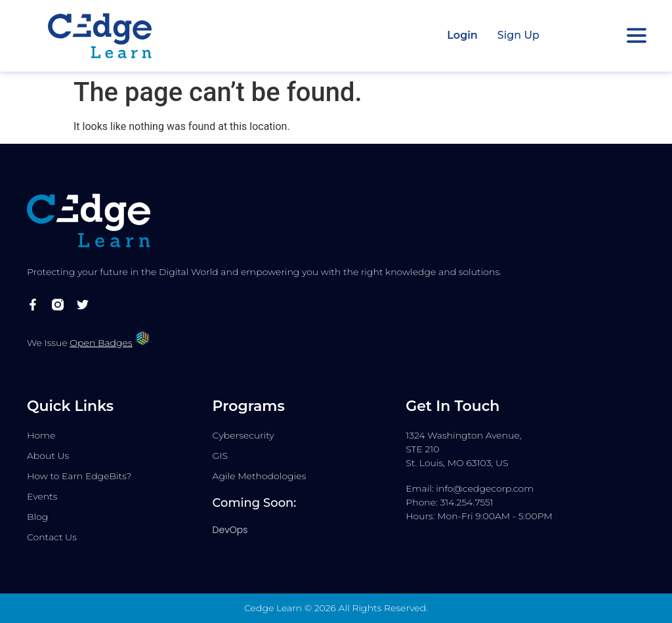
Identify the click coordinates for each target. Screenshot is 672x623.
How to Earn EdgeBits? (79, 476)
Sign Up (518, 35)
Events (42, 496)
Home (41, 435)
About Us (48, 456)
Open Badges (101, 343)
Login (462, 35)
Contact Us (52, 537)
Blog (37, 517)
